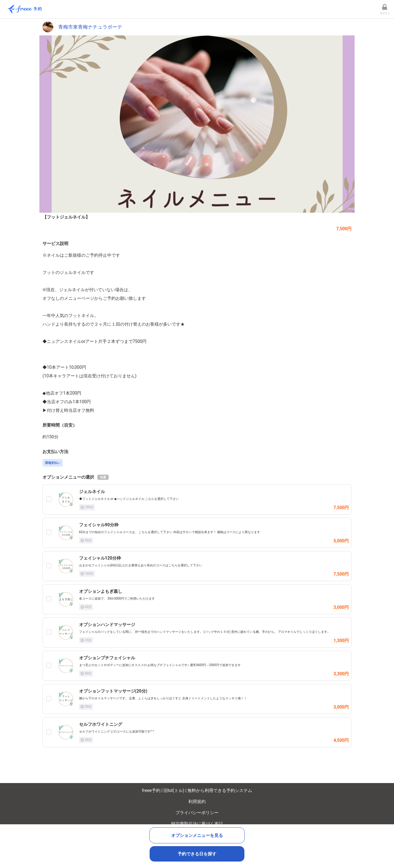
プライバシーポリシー (197, 813)
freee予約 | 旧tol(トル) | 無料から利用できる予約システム (197, 790)
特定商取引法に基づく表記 (197, 824)
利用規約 (197, 802)
